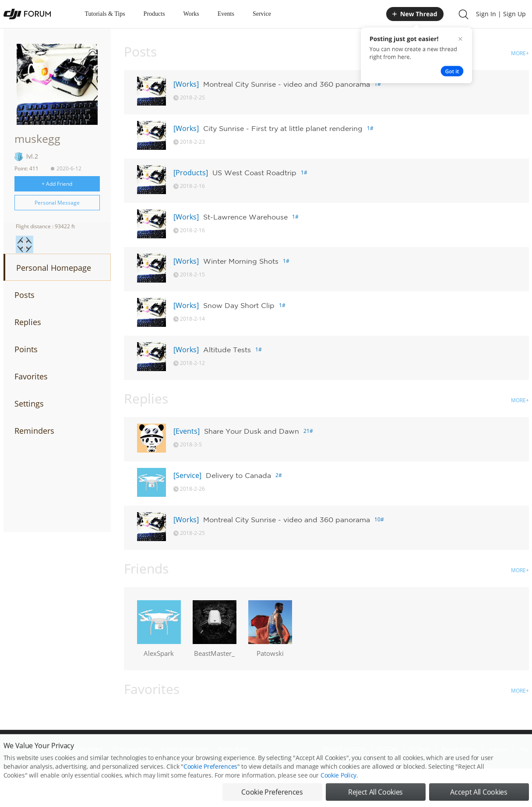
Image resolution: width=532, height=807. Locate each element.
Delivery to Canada (238, 475)
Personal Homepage (54, 268)
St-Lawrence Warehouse (245, 217)
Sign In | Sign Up (501, 14)
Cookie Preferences (185, 749)
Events (226, 14)
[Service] (187, 475)
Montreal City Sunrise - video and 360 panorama (287, 84)
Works (191, 14)
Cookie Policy (338, 793)
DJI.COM (387, 749)
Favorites (31, 376)
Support (498, 749)
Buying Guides (459, 749)
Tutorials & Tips (105, 14)
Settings (29, 403)
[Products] (191, 173)
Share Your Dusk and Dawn (252, 431)
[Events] (187, 431)
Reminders (34, 431)
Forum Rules (233, 749)
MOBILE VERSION (344, 749)
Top (524, 749)
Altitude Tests (227, 350)
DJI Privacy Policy (132, 749)
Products (154, 14)
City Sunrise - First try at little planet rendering (283, 128)
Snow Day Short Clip (239, 305)
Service (262, 14)
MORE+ (520, 53)
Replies (28, 322)
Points (26, 349)
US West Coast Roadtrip (254, 173)
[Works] (186, 84)
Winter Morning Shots (241, 261)
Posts (25, 295)
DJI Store (419, 749)
